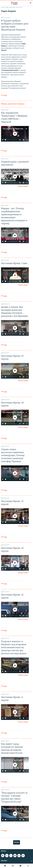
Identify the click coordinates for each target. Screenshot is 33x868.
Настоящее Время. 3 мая (12, 270)
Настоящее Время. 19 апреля (13, 511)
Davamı (17, 842)
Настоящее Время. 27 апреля (13, 366)
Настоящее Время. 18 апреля (13, 558)
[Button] (4, 96)
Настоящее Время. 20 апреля (13, 413)
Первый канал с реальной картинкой (16, 172)
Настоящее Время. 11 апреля (13, 707)
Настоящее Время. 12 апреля (13, 605)
